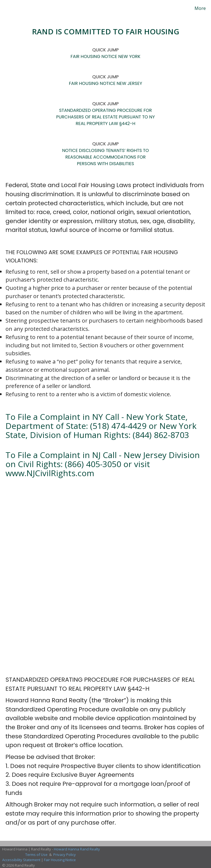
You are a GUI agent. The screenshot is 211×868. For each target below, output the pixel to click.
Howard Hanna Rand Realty (77, 849)
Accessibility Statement (21, 860)
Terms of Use (36, 855)
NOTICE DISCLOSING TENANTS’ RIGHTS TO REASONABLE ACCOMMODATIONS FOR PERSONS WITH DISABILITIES (105, 157)
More (200, 8)
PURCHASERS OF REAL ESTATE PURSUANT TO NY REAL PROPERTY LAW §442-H (105, 120)
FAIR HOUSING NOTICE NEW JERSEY (105, 83)
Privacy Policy (65, 855)
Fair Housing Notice (60, 860)
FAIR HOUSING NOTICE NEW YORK (105, 56)
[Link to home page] (5, 8)
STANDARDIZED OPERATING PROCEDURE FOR (105, 110)
